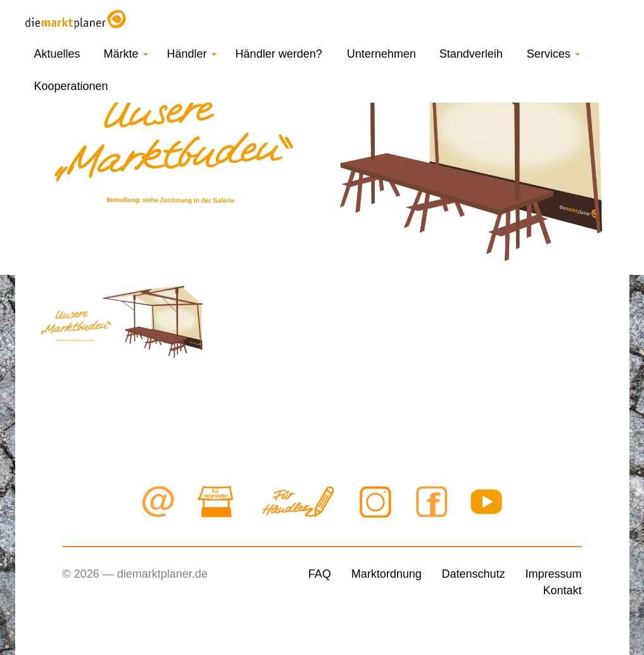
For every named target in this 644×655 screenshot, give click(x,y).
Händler (192, 54)
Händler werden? (279, 54)
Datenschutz (474, 574)
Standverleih (471, 54)
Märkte (126, 54)
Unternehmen (382, 54)
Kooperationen (71, 86)
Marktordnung (387, 574)
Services (553, 54)
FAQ (320, 574)
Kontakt (562, 590)
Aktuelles (57, 54)
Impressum (553, 574)
